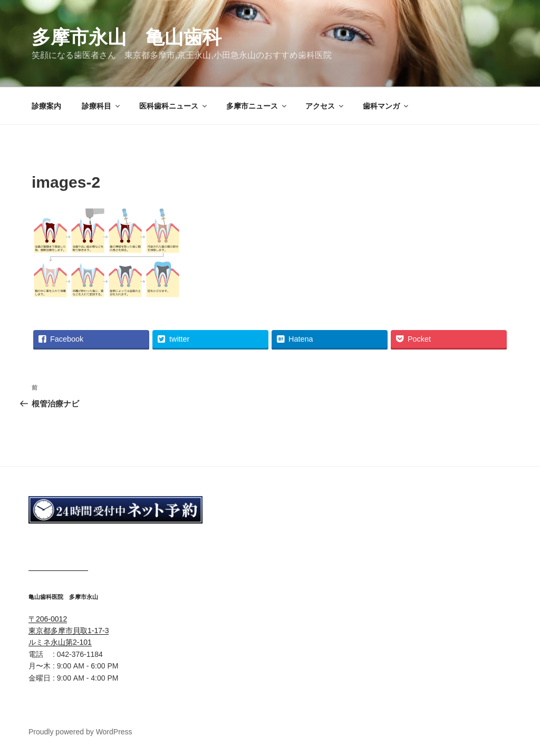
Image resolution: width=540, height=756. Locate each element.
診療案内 (46, 106)
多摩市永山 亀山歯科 (127, 37)
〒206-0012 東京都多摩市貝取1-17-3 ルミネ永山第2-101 (69, 631)
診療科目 (102, 106)
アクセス (325, 106)
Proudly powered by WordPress (80, 732)
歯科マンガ (386, 106)
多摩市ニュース (257, 106)
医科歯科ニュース (174, 106)
